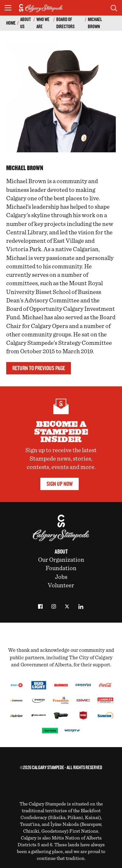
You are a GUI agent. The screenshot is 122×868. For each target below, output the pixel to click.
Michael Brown (95, 23)
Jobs (61, 577)
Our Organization (61, 560)
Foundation (61, 568)
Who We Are (43, 23)
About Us (26, 23)
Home (11, 23)
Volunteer (61, 586)
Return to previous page (39, 368)
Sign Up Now (60, 484)
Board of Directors (65, 23)
